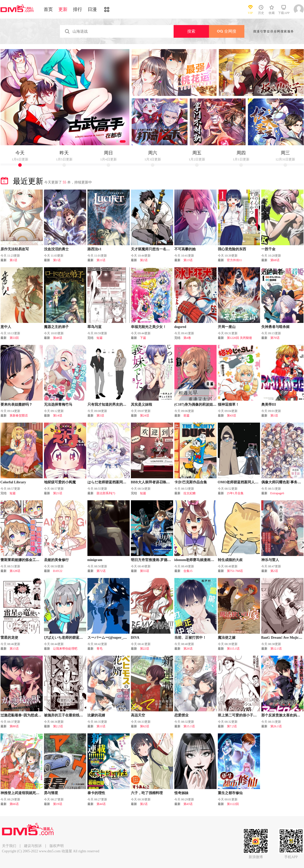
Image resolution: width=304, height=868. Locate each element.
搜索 (191, 31)
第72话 (101, 571)
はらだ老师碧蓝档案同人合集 (110, 482)
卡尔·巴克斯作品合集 (191, 482)
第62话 (145, 726)
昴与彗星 (51, 793)
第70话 (275, 338)
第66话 (14, 804)
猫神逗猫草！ (228, 405)
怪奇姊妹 (181, 793)
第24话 (145, 416)
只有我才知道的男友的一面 (109, 405)
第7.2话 (232, 726)
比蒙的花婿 (96, 715)
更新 (63, 9)
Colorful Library (13, 482)
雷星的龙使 (9, 638)
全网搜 (227, 31)
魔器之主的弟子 (56, 327)
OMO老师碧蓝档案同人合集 (240, 482)
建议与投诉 (33, 846)
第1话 (13, 260)
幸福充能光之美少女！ (149, 327)
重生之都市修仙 (230, 793)
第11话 (101, 260)
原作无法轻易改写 (15, 249)
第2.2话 (58, 726)
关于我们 (9, 846)
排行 (78, 9)
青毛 (100, 649)
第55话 (145, 571)
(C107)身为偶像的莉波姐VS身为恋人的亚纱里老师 (214, 405)
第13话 (188, 260)
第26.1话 (276, 726)
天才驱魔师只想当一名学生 (152, 249)
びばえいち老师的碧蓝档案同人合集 (72, 638)
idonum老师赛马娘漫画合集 (196, 560)
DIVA (135, 638)
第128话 (15, 571)
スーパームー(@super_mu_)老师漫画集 (118, 638)
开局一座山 (227, 327)
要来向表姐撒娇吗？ (16, 405)
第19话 (58, 804)
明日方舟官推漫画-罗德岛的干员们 (158, 560)
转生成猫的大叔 (230, 560)
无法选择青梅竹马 (58, 405)
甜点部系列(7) (106, 493)
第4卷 (187, 338)
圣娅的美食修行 (56, 560)
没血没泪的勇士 (56, 249)
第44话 (101, 804)
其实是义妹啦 (142, 405)
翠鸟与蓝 (95, 327)
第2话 (144, 260)
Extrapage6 (277, 493)
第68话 (275, 260)
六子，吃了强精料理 (147, 793)
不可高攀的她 (185, 249)
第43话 (231, 416)
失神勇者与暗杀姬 (275, 327)
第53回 (14, 338)
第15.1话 (189, 726)
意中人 (6, 327)
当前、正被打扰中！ (190, 638)
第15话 (14, 649)
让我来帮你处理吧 (65, 649)
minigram (95, 560)
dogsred (180, 327)
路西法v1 (95, 249)
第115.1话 (233, 649)
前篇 (186, 416)
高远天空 (138, 715)
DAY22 (58, 571)
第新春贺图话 (19, 416)
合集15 (188, 571)
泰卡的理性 (96, 793)
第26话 (188, 649)
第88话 (14, 726)
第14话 (58, 416)
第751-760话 (235, 571)
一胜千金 (268, 249)
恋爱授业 (181, 715)
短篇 (100, 338)
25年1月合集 (235, 493)
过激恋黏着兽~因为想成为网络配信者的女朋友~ (38, 715)
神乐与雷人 (270, 560)
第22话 (145, 649)
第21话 (58, 493)
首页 (48, 9)
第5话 (100, 416)
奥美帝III (269, 405)
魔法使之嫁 (227, 638)
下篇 (143, 338)
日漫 (92, 9)
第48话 (58, 338)
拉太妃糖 (190, 493)
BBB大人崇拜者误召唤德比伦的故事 (159, 482)
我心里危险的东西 (232, 249)
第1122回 (233, 804)
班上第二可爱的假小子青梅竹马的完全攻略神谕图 (257, 715)
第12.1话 (276, 649)
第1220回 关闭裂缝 (239, 338)
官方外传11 (235, 260)
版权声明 (57, 846)
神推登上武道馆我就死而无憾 (24, 793)
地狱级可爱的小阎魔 (60, 482)
